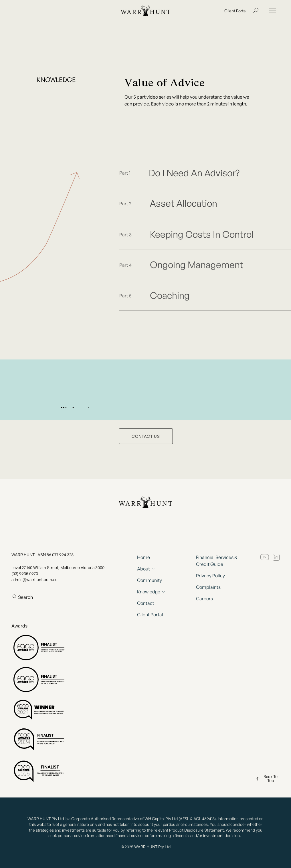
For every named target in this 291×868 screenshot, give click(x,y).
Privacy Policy (210, 576)
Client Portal (235, 12)
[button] (273, 12)
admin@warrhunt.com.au (34, 579)
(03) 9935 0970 (25, 573)
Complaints (208, 587)
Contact (146, 603)
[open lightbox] (205, 173)
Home (143, 557)
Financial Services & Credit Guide (217, 561)
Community (150, 580)
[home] (145, 12)
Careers (204, 599)
